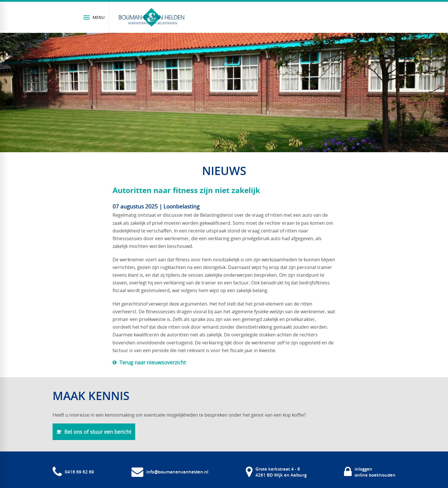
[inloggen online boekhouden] (370, 472)
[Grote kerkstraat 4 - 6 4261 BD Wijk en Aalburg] (276, 472)
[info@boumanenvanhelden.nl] (170, 472)
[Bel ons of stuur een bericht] (94, 432)
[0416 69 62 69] (73, 472)
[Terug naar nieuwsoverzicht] (149, 362)
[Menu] (94, 17)
